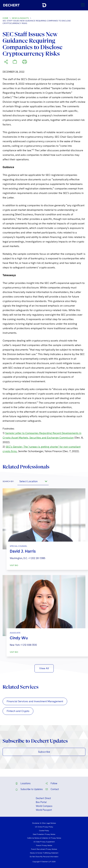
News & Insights (20, 18)
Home (5, 18)
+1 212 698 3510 (29, 645)
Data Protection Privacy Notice (44, 834)
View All (44, 668)
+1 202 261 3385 (37, 558)
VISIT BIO (14, 565)
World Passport (44, 810)
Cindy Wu (19, 638)
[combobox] (33, 481)
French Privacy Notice (44, 845)
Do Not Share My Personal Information (44, 857)
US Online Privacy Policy (44, 827)
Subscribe (44, 752)
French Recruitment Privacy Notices (44, 849)
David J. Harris (23, 551)
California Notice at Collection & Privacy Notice (44, 838)
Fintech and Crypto (18, 711)
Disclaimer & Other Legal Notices (44, 823)
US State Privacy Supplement (44, 842)
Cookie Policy (44, 830)
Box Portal (41, 802)
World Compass (44, 806)
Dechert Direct (43, 798)
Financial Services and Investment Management (35, 701)
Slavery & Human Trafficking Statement (44, 853)
